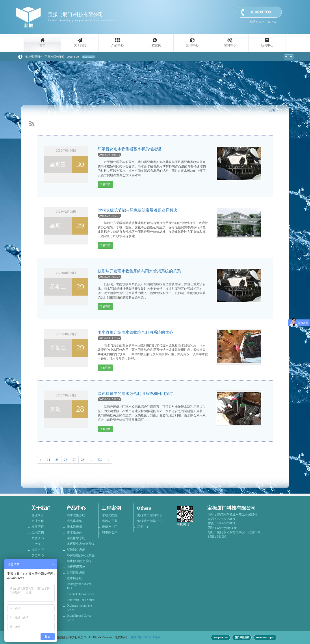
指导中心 (192, 45)
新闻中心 (267, 45)
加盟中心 (38, 555)
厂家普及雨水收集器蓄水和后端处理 (129, 149)
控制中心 (230, 45)
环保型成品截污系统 (81, 555)
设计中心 (38, 550)
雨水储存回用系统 (79, 561)
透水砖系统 (74, 578)
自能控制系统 (76, 573)
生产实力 (38, 544)
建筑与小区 (110, 527)
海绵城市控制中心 (150, 515)
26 (66, 460)
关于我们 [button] (80, 45)
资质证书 (38, 538)
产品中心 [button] (117, 45)
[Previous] (41, 460)
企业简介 (38, 515)
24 (48, 460)
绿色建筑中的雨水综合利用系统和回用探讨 (135, 394)
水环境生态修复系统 (81, 544)
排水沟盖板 (74, 527)
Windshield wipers (265, 638)
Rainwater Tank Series (81, 600)
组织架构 (38, 532)
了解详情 (105, 184)
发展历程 (38, 527)
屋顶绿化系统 (76, 550)
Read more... (89, 57)
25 (57, 460)
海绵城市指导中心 (150, 521)
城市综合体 (110, 532)
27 (74, 460)
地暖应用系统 (76, 567)
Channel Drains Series (81, 594)
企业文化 (38, 521)
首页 (43, 45)
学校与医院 (110, 515)
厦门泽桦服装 (242, 638)
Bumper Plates (221, 638)
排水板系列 (74, 532)
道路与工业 (110, 521)
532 (100, 460)
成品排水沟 (74, 521)
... (91, 460)
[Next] (109, 460)
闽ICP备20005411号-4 (146, 637)
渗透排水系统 (76, 538)
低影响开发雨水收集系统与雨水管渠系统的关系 (139, 271)
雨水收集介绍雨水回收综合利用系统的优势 (135, 332)
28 (83, 460)
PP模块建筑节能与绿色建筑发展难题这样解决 (137, 210)
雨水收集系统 (76, 515)
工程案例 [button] (155, 45)
